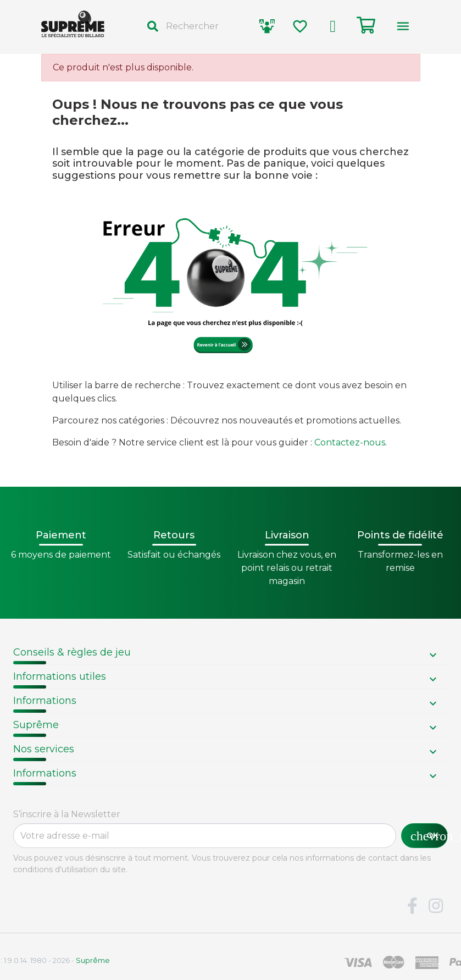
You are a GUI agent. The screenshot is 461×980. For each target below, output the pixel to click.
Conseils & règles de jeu (72, 652)
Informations (45, 701)
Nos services (44, 749)
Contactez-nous (350, 442)
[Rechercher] (193, 26)
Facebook (412, 906)
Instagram (436, 906)
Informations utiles (60, 676)
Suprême (36, 725)
